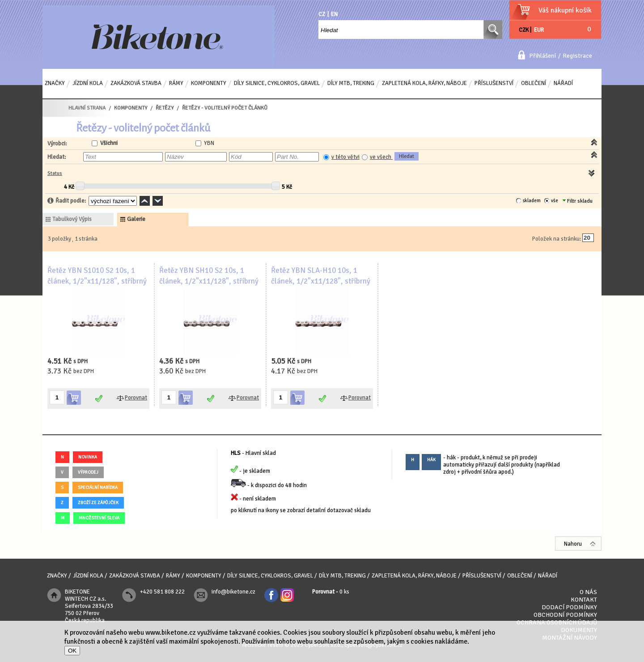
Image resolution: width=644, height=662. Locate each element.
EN (334, 14)
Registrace (577, 56)
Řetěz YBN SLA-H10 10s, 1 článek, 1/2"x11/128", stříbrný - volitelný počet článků (321, 281)
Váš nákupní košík (565, 10)
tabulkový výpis (72, 219)
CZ (322, 14)
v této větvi (345, 157)
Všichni (109, 143)
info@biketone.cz (233, 592)
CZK (524, 30)
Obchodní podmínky (565, 615)
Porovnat (136, 398)
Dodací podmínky (569, 607)
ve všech (381, 157)
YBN (209, 143)
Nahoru (573, 544)
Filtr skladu (578, 201)
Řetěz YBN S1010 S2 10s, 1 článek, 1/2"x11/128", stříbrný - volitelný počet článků (97, 281)
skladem (532, 201)
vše (555, 201)
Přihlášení (542, 56)
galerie (136, 219)
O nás (588, 592)
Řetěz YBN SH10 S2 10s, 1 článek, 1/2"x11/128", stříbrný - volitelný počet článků (209, 281)
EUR (539, 30)
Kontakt (584, 600)
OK (72, 651)
